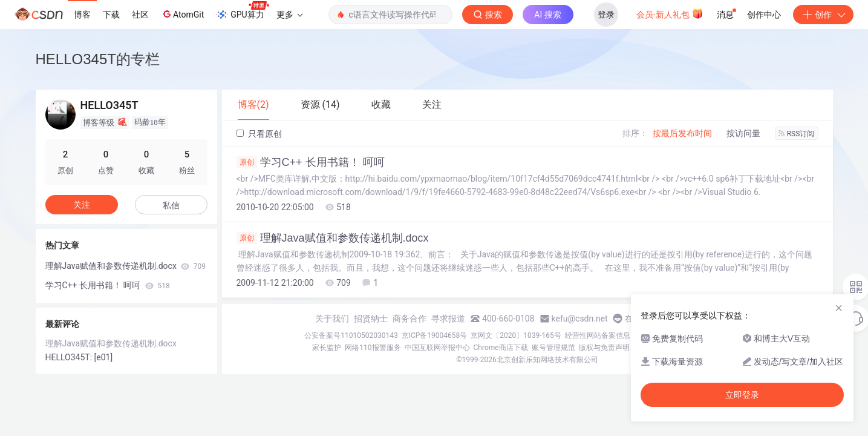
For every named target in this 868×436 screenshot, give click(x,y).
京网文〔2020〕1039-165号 (516, 335)
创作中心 (764, 15)
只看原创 (259, 134)
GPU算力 (242, 11)
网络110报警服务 (373, 348)
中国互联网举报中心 (437, 348)
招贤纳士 (371, 319)
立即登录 (742, 395)
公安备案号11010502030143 (351, 335)
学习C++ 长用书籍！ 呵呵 (311, 162)
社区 (140, 15)
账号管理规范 (553, 348)
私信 (171, 205)
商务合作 (410, 319)
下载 (111, 15)
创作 (823, 15)
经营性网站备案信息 (598, 335)
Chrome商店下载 (501, 348)
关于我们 (332, 319)
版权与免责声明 (604, 348)
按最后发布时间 (682, 133)
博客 (82, 15)
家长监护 (327, 348)
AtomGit (182, 14)
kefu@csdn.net (580, 319)
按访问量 (743, 133)
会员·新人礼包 (670, 13)
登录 (606, 15)
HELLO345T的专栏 (98, 59)
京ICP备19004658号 (435, 335)
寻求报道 (448, 319)
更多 (290, 15)
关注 (82, 205)
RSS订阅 (797, 134)
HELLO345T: (70, 357)
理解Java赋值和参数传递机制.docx (333, 238)
